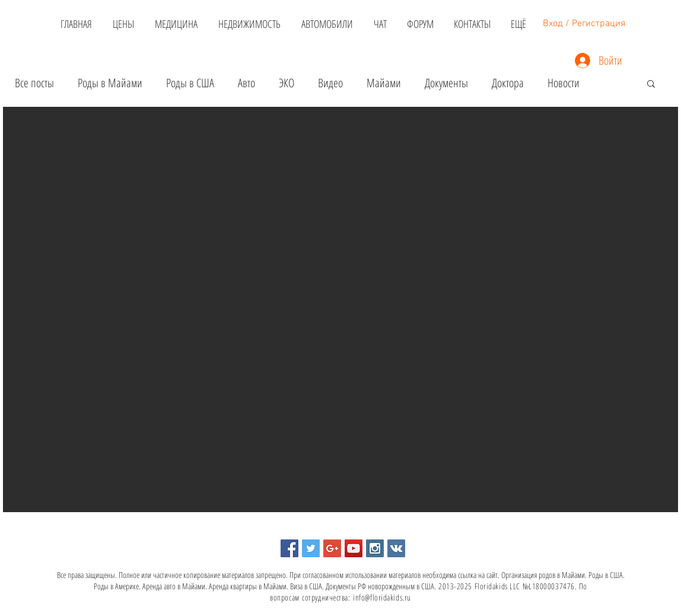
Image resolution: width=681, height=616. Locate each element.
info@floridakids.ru (382, 597)
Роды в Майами (110, 83)
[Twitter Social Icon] (311, 548)
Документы (446, 83)
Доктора (508, 83)
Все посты (34, 83)
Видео (330, 83)
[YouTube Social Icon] (354, 548)
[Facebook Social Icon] (289, 548)
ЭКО (287, 83)
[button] (651, 85)
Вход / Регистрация (584, 24)
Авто (246, 83)
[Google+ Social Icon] (332, 548)
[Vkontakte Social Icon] (396, 548)
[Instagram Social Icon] (375, 548)
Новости (564, 83)
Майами (384, 83)
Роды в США (190, 83)
